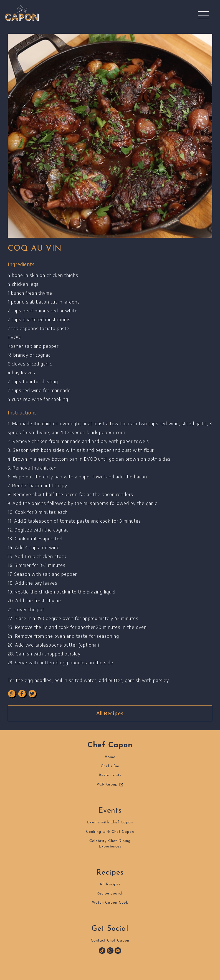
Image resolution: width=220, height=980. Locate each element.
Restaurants (110, 775)
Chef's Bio (110, 766)
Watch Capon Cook (110, 903)
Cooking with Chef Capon (110, 832)
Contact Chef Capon (110, 941)
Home (110, 757)
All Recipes (110, 713)
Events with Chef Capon (110, 822)
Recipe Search (110, 894)
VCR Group (110, 785)
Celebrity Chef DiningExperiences (110, 844)
